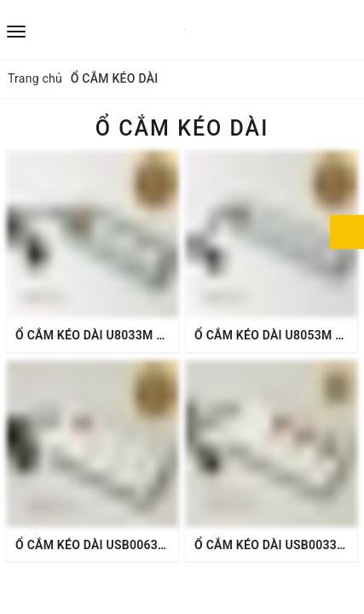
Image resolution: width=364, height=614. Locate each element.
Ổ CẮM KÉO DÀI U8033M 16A (97, 335)
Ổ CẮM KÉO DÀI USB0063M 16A (104, 545)
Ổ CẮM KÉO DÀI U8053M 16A (276, 335)
